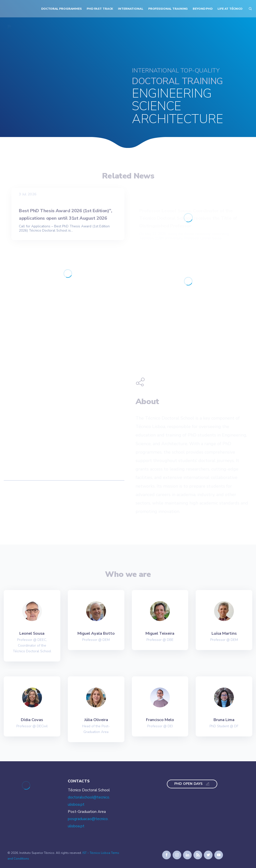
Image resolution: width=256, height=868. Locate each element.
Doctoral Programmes (61, 9)
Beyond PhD (203, 9)
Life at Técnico (230, 9)
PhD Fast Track (100, 9)
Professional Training (168, 9)
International (130, 9)
